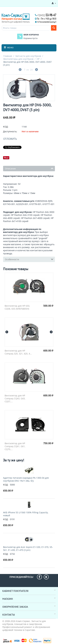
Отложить (10, 139)
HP (38, 59)
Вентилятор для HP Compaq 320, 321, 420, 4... (18, 352)
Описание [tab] (29, 168)
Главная (8, 56)
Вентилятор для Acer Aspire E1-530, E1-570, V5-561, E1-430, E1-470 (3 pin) (28, 549)
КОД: (6, 127)
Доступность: (10, 131)
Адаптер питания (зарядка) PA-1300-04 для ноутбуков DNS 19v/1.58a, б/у (26, 479)
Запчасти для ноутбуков (28, 56)
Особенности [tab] (29, 259)
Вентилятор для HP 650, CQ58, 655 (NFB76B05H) (17, 307)
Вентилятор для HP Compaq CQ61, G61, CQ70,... (15, 446)
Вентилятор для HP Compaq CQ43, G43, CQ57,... (15, 398)
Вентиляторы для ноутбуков (18, 59)
